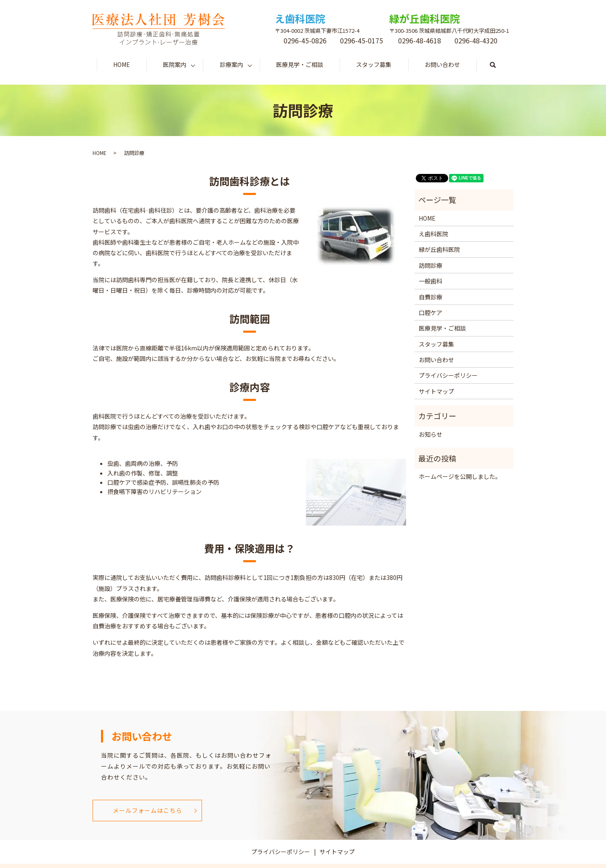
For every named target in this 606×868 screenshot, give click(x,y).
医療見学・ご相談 (300, 64)
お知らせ (431, 434)
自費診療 (431, 297)
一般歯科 (431, 281)
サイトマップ (436, 391)
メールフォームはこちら (148, 810)
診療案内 (231, 64)
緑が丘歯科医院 (439, 249)
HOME (122, 64)
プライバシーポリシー (448, 375)
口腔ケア (431, 312)
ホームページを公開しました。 (460, 476)
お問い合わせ (442, 64)
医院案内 (175, 64)
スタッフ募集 (374, 64)
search (501, 65)
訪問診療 (431, 265)
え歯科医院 (433, 234)
